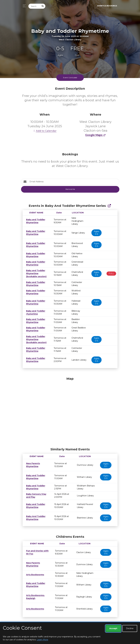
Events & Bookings (107, 6)
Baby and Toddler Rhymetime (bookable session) (35, 273)
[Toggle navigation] (24, 6)
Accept (113, 628)
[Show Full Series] (109, 206)
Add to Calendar (45, 131)
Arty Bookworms (34, 575)
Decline (130, 628)
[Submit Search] (43, 6)
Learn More (42, 640)
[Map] (70, 412)
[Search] (34, 6)
